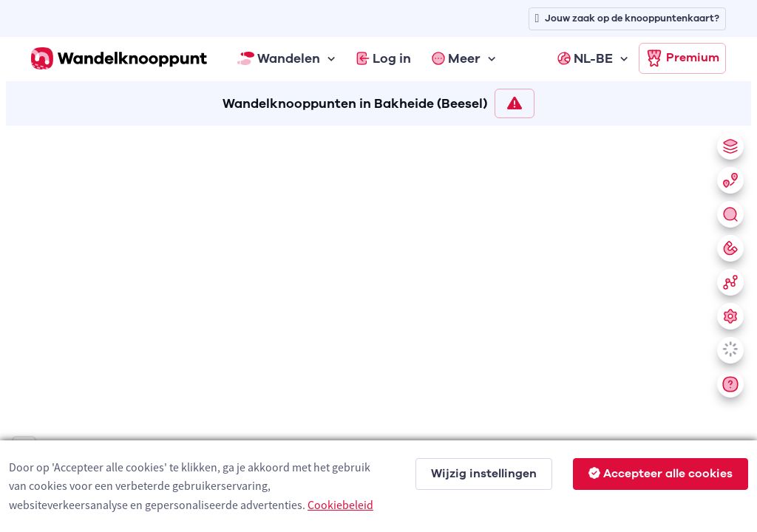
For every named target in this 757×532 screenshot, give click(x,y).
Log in (384, 58)
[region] (378, 326)
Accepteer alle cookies (661, 474)
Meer (456, 58)
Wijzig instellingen (484, 474)
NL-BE (585, 58)
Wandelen (279, 58)
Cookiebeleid (340, 505)
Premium (682, 58)
